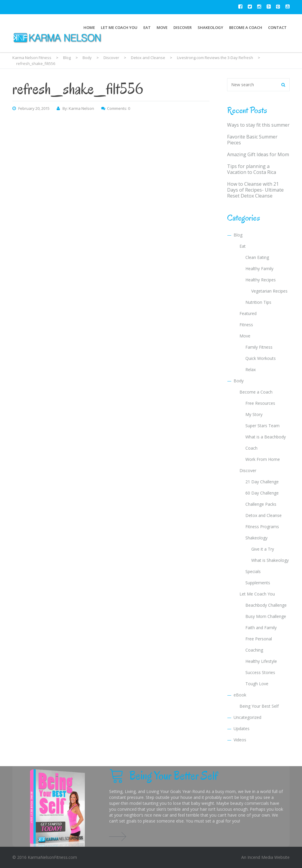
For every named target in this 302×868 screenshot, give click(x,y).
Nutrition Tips (258, 302)
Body (239, 381)
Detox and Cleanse (264, 515)
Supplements (258, 583)
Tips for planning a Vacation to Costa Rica (252, 169)
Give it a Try (263, 549)
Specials (253, 571)
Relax (251, 369)
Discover (183, 27)
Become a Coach (246, 27)
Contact (277, 27)
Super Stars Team (262, 426)
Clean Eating (257, 257)
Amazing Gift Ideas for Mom (258, 154)
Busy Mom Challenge (266, 616)
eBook (240, 695)
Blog (238, 235)
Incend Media (260, 857)
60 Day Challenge (262, 493)
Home (89, 27)
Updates (242, 728)
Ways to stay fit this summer (258, 125)
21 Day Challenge (262, 482)
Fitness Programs (262, 527)
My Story (254, 414)
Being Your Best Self (259, 706)
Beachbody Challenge (266, 605)
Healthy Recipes (261, 280)
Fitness (246, 325)
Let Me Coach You (119, 27)
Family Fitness (259, 347)
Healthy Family (259, 269)
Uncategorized (247, 717)
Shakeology (210, 27)
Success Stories (260, 672)
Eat (147, 27)
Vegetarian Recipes (269, 291)
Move (162, 27)
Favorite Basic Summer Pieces (252, 140)
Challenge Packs (261, 504)
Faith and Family (261, 628)
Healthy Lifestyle (261, 661)
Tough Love (257, 684)
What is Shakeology (270, 560)
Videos (240, 740)
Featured (248, 313)
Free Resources (260, 403)
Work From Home (263, 459)
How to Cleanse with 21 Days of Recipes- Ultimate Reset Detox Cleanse (255, 190)
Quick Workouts (261, 358)
